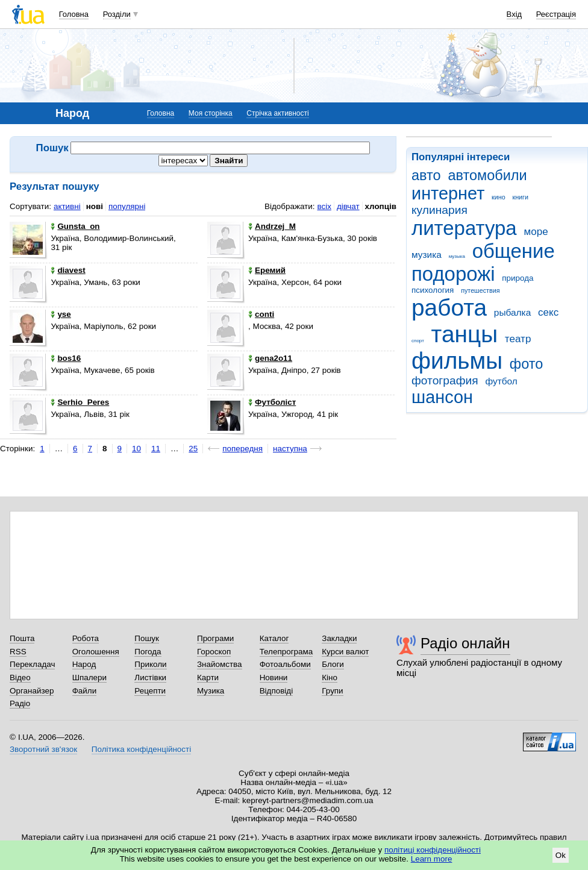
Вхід (514, 14)
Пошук (147, 638)
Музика (211, 691)
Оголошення (96, 652)
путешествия (480, 290)
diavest (68, 270)
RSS (18, 652)
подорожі (453, 274)
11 (156, 449)
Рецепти (150, 691)
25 (193, 449)
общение (514, 251)
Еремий (267, 270)
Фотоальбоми (285, 664)
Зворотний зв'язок (43, 749)
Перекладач (32, 664)
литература (464, 228)
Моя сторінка (211, 113)
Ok (561, 855)
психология (433, 290)
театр (518, 339)
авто (426, 175)
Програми (215, 638)
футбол (501, 381)
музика (427, 255)
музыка (457, 256)
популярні (127, 206)
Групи (332, 691)
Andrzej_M (272, 226)
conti (261, 314)
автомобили (487, 175)
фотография (445, 380)
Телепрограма (286, 652)
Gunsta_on (75, 226)
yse (61, 314)
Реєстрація (556, 14)
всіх (324, 206)
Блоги (333, 664)
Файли (85, 691)
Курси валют (345, 652)
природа (518, 278)
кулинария (439, 210)
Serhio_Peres (80, 402)
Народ (84, 664)
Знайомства (220, 664)
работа (449, 308)
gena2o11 (270, 358)
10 (136, 449)
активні (67, 206)
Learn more (432, 859)
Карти (208, 678)
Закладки (339, 638)
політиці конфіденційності (433, 850)
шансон (442, 397)
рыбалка (512, 312)
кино (499, 197)
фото (527, 364)
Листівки (150, 678)
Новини (274, 678)
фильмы (457, 361)
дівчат (348, 206)
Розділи (117, 14)
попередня (242, 449)
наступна (290, 449)
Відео (20, 678)
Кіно (330, 678)
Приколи (150, 664)
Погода (148, 652)
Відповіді (277, 691)
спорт (418, 341)
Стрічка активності (277, 113)
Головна (74, 14)
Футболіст (272, 402)
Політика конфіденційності (141, 749)
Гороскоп (214, 652)
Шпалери (89, 678)
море (536, 232)
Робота (86, 638)
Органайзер (32, 691)
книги (520, 197)
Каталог (274, 638)
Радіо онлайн (465, 643)
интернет (448, 193)
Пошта (22, 638)
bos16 (66, 358)
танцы (465, 334)
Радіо (20, 703)
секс (548, 312)
